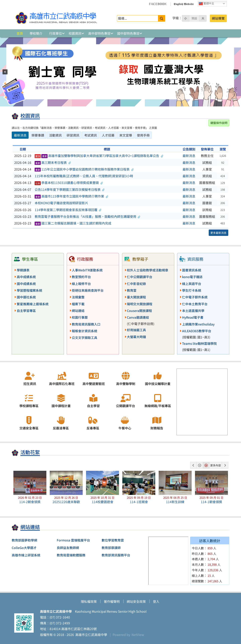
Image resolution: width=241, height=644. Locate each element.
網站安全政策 (136, 601)
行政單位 (56, 33)
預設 (194, 18)
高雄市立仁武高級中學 (91, 635)
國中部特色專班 (128, 33)
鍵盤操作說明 (219, 123)
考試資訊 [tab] (91, 135)
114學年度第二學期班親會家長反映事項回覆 (68, 210)
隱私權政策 (89, 601)
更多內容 (216, 465)
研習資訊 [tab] (73, 135)
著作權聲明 (112, 601)
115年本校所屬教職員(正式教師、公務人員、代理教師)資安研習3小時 (84, 176)
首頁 (20, 33)
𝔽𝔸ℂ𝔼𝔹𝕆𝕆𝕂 (158, 4)
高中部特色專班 (99, 33)
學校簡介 (36, 33)
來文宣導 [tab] (126, 135)
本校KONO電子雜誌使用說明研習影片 (61, 203)
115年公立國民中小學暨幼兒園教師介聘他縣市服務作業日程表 (84, 169)
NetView (138, 635)
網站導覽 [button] (218, 18)
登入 (156, 601)
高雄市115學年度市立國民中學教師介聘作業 (71, 196)
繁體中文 (207, 4)
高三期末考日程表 (53, 163)
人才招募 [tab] (108, 135)
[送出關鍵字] (162, 18)
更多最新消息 (218, 233)
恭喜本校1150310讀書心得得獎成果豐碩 (69, 183)
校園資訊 (75, 33)
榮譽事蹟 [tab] (38, 135)
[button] (5, 72)
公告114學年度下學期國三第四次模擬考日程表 (70, 189)
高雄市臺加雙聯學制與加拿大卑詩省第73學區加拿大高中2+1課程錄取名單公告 (99, 156)
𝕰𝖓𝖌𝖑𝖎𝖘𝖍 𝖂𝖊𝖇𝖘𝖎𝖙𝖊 (184, 4)
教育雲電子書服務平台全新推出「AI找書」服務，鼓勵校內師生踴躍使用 (87, 216)
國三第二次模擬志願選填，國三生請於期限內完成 (73, 223)
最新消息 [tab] (20, 135)
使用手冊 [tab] (143, 135)
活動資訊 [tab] (55, 135)
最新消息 (189, 156)
